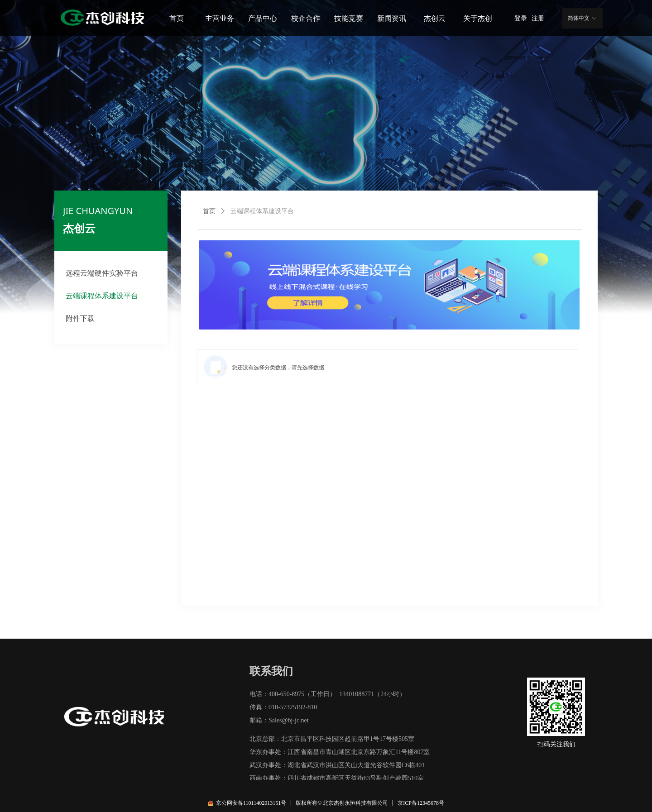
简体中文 (579, 18)
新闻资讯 (392, 18)
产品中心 (263, 18)
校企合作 (306, 18)
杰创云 (435, 18)
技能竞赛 (349, 18)
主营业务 (220, 18)
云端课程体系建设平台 (262, 211)
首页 (177, 18)
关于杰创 (478, 18)
